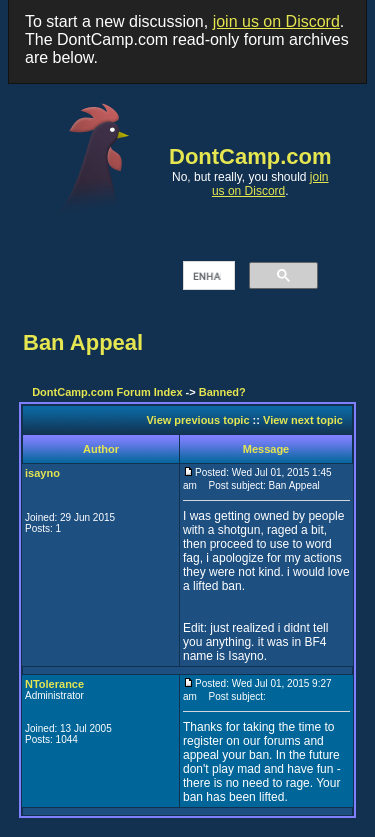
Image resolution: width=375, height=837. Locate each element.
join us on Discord (276, 21)
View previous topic (197, 420)
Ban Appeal (83, 342)
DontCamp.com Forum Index (107, 392)
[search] (207, 276)
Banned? (222, 392)
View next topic (303, 420)
